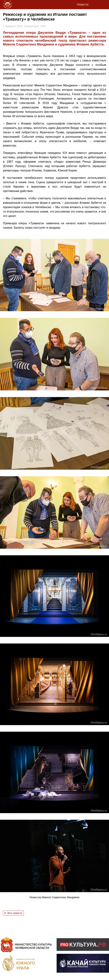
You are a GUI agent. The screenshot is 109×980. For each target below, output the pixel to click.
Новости (83, 4)
